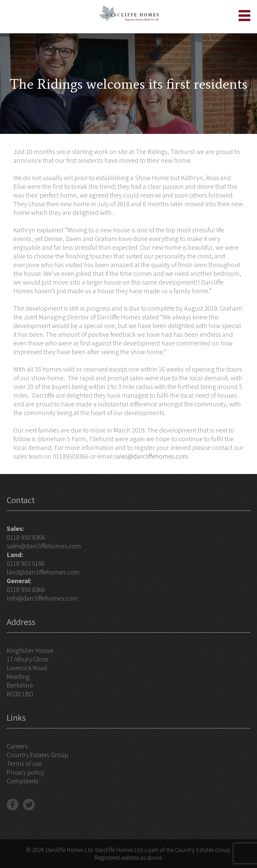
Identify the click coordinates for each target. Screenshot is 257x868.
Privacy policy (25, 772)
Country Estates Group (37, 755)
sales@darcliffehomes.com (151, 456)
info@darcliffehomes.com (42, 598)
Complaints (23, 781)
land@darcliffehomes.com (43, 572)
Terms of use (24, 764)
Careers (17, 746)
